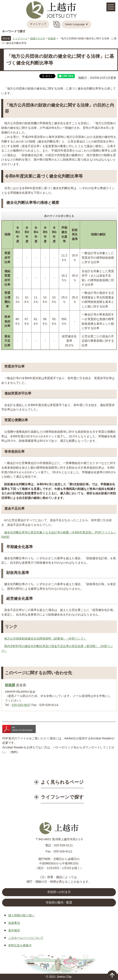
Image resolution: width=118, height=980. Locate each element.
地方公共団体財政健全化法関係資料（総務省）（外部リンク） (45, 638)
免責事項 (14, 923)
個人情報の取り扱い (21, 915)
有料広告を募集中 (20, 945)
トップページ (20, 38)
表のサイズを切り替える (59, 216)
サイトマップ (38, 24)
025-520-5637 (21, 705)
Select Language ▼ (77, 24)
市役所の (59, 903)
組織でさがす (38, 38)
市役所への (59, 892)
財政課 (52, 38)
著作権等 (14, 930)
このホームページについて (26, 938)
